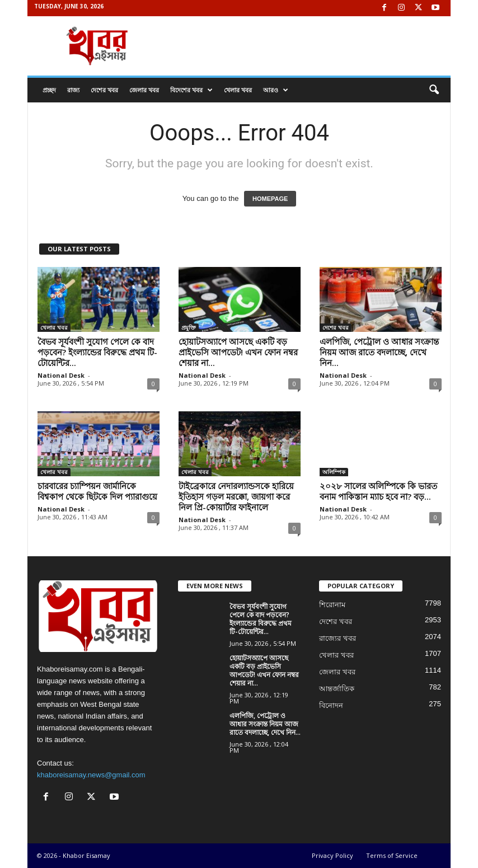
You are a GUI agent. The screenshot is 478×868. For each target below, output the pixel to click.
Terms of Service (392, 855)
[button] (434, 90)
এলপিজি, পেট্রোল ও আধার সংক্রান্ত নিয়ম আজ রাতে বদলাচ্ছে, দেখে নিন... (379, 352)
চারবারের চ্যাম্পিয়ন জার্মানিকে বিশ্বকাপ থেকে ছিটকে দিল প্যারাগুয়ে (97, 491)
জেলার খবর (144, 90)
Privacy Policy (332, 855)
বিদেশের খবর (191, 90)
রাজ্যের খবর (338, 638)
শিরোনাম (332, 605)
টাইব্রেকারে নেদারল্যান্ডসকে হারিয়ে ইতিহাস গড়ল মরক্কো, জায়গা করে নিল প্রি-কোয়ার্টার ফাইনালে (236, 496)
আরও (276, 90)
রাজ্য (73, 90)
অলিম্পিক (334, 472)
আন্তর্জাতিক (337, 689)
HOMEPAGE (270, 199)
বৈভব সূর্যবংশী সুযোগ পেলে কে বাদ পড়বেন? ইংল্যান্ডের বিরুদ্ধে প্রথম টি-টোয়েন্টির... (97, 352)
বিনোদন (331, 705)
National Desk (61, 375)
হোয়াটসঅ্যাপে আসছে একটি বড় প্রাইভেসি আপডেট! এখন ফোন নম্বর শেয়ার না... (238, 352)
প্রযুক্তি (189, 327)
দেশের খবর (104, 90)
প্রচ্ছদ (49, 90)
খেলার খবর (238, 90)
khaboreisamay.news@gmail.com (91, 775)
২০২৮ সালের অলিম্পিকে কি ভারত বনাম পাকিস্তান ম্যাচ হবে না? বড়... (378, 491)
